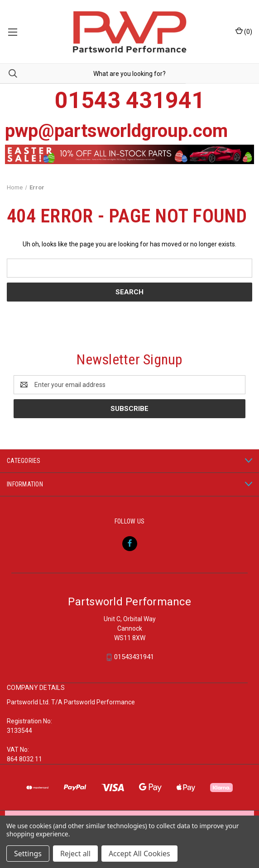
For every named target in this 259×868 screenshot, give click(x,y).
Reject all (75, 854)
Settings (28, 854)
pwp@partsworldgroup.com (116, 131)
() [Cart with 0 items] (244, 31)
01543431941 (134, 657)
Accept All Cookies (139, 854)
